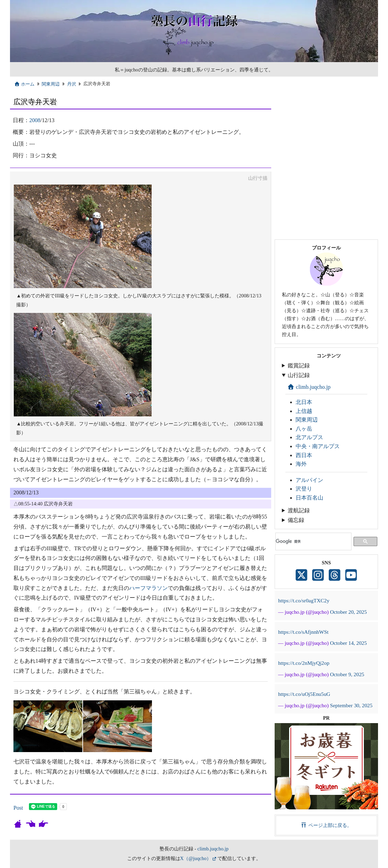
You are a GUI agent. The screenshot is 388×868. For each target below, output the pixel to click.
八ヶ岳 (304, 429)
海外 (301, 464)
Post (18, 808)
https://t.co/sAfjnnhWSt (303, 632)
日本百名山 (309, 498)
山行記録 (299, 375)
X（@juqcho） (196, 858)
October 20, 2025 (349, 612)
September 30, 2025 (351, 705)
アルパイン (309, 480)
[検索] (312, 542)
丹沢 (72, 84)
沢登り (304, 489)
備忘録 (296, 520)
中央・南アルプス (318, 446)
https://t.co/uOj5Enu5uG (304, 694)
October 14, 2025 (349, 643)
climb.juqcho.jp (309, 387)
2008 (35, 120)
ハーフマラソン (149, 588)
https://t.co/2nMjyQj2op (304, 663)
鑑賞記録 (299, 366)
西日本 (304, 455)
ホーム (24, 84)
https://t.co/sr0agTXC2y (304, 600)
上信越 (304, 411)
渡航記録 (299, 510)
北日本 (304, 402)
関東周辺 (51, 84)
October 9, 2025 (347, 674)
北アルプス (309, 437)
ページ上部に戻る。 (326, 825)
